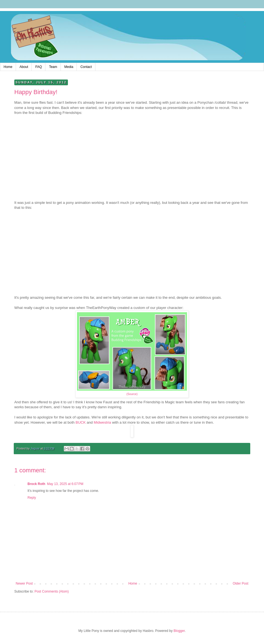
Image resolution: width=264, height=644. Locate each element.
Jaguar (35, 448)
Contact (86, 67)
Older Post (240, 583)
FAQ (38, 67)
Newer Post (24, 583)
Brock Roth (36, 484)
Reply (32, 498)
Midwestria (102, 422)
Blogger (179, 631)
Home (8, 67)
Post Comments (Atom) (52, 591)
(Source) (132, 394)
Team (53, 67)
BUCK (81, 422)
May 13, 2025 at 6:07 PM (65, 484)
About (24, 67)
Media (69, 67)
